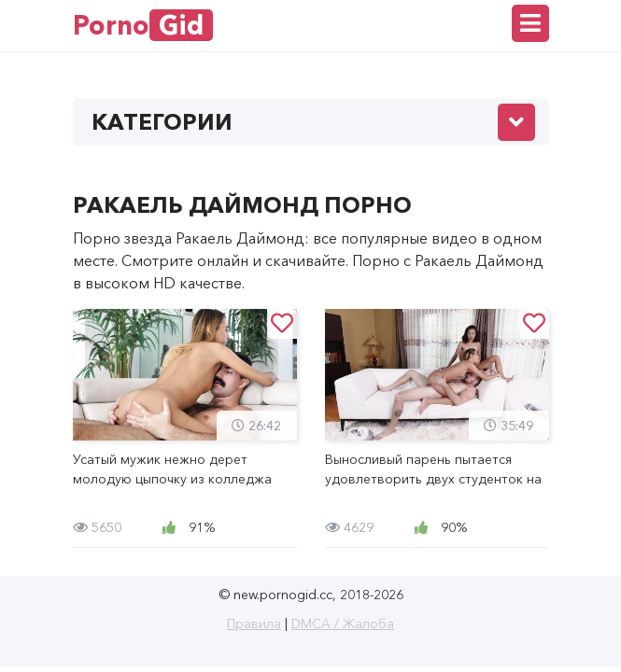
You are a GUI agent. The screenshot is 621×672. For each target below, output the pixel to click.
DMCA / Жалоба (343, 623)
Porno (143, 25)
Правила (254, 623)
